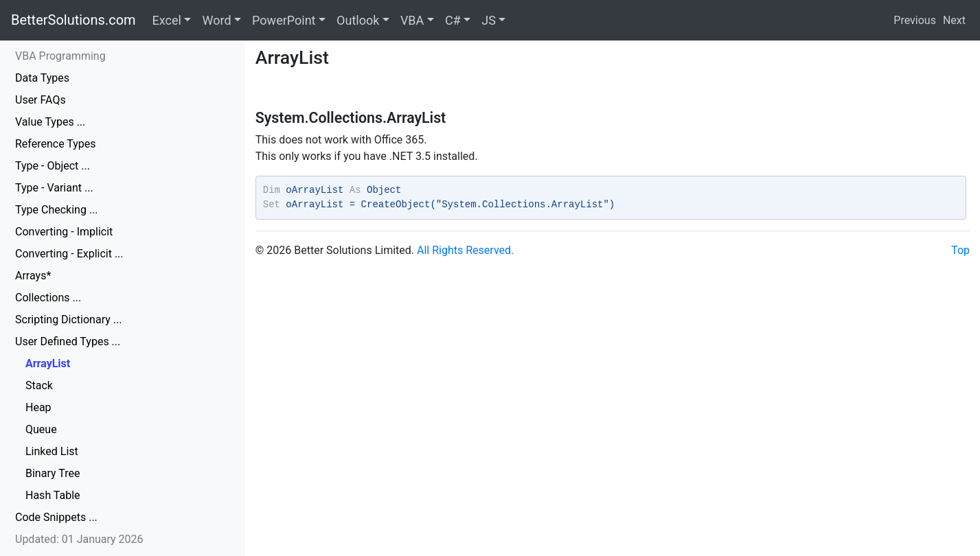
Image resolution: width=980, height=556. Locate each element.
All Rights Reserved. (465, 250)
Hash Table (53, 495)
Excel (167, 20)
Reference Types (56, 144)
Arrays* (33, 276)
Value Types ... (50, 122)
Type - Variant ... (54, 188)
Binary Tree (53, 473)
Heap (38, 407)
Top (960, 250)
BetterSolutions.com (73, 20)
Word (216, 20)
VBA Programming (60, 56)
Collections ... (48, 298)
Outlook (358, 20)
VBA (412, 20)
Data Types (42, 78)
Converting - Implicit (64, 232)
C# (453, 20)
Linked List (52, 451)
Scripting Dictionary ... (68, 320)
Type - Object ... (53, 166)
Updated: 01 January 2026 (79, 539)
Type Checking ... (57, 210)
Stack (39, 385)
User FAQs (41, 100)
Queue (41, 429)
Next (954, 20)
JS (489, 20)
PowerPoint (284, 20)
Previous (915, 20)
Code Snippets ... (56, 517)
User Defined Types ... (68, 341)
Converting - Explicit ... (69, 254)
